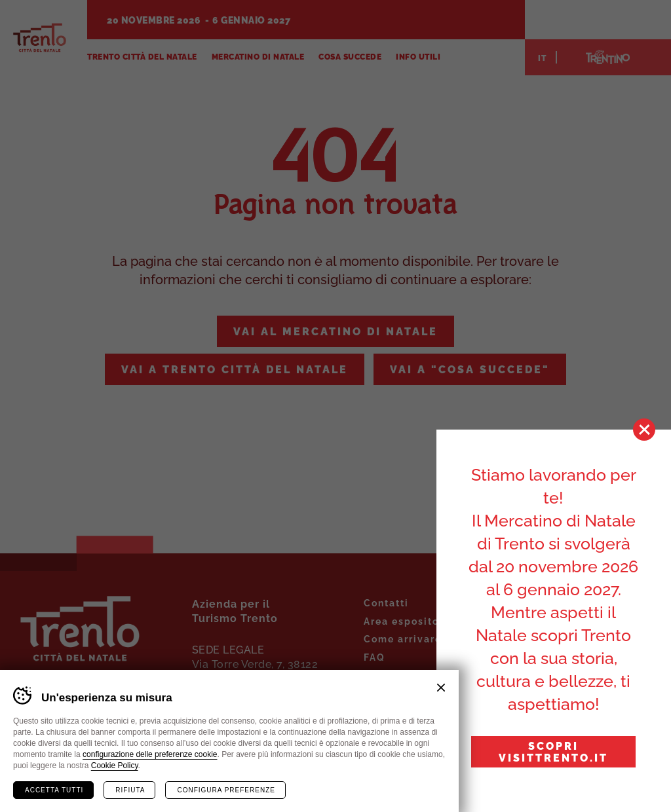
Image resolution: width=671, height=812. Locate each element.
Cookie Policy (115, 766)
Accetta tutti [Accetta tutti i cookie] (54, 790)
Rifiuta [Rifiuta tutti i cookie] (130, 790)
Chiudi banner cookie (441, 688)
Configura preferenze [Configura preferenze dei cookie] (226, 790)
